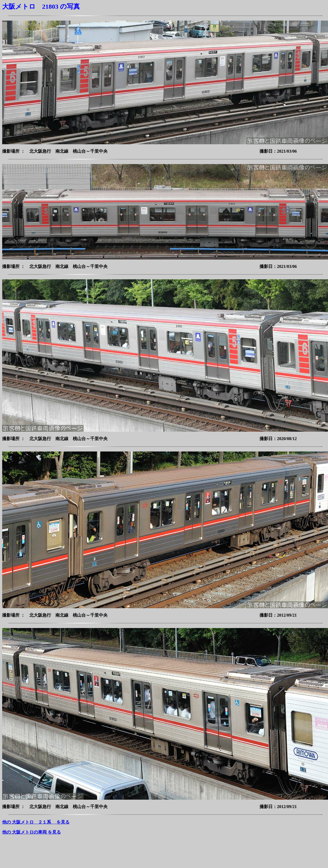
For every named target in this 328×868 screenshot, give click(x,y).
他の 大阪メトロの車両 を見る (31, 832)
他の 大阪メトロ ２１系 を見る (36, 822)
